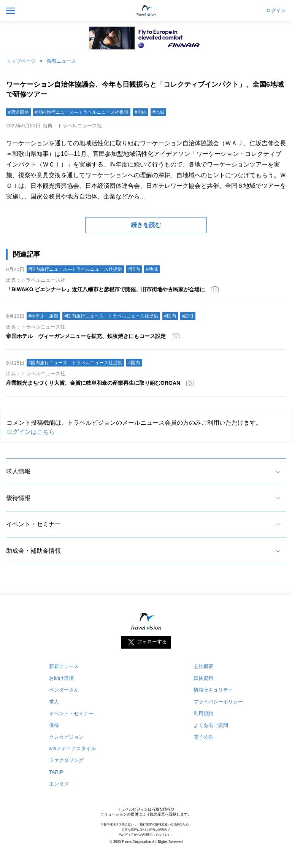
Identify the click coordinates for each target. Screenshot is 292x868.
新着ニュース (61, 61)
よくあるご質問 (211, 725)
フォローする (152, 642)
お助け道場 (61, 678)
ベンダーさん (64, 690)
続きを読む (146, 225)
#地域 (158, 112)
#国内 (140, 112)
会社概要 (203, 666)
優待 (54, 725)
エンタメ (59, 784)
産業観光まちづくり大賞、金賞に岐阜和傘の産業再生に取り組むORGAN (93, 383)
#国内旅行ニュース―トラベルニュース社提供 (82, 112)
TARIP (56, 772)
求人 (54, 702)
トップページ (21, 61)
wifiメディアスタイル (72, 748)
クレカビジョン (66, 737)
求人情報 (18, 471)
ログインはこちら (31, 432)
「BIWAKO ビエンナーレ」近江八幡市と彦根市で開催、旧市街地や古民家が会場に (106, 289)
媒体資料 (203, 678)
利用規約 (203, 713)
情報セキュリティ (213, 690)
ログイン (276, 11)
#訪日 (188, 316)
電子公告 (203, 737)
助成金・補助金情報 (33, 551)
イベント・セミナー (33, 524)
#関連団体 (18, 112)
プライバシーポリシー (218, 702)
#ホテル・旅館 (44, 316)
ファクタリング (66, 760)
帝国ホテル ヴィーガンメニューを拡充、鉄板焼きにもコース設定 (86, 336)
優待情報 (18, 498)
